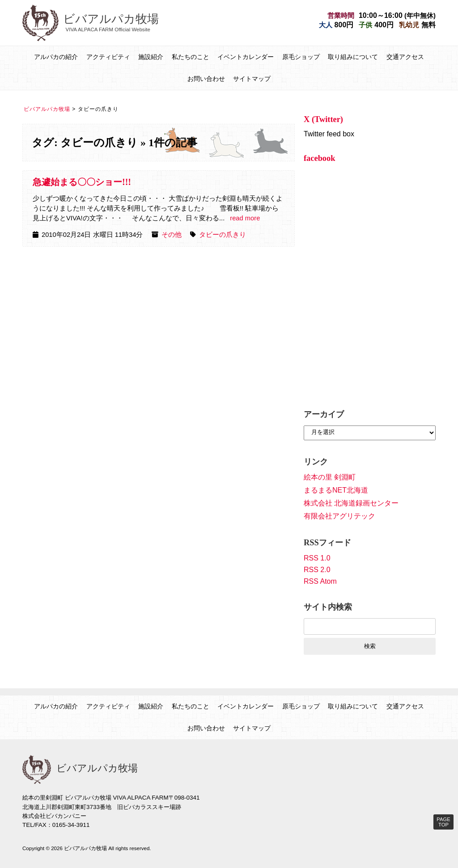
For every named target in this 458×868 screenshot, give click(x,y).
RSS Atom (320, 581)
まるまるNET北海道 (336, 490)
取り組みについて (353, 57)
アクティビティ (108, 57)
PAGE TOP (443, 822)
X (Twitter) (323, 119)
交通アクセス (405, 57)
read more (245, 218)
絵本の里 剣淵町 (330, 477)
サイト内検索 (328, 607)
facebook (320, 158)
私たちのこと (191, 57)
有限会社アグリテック (339, 516)
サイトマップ (252, 79)
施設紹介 (151, 57)
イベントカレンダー (246, 57)
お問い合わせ (206, 79)
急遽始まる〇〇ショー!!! (82, 182)
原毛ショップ (301, 57)
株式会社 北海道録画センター (351, 503)
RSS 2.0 (317, 570)
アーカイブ (324, 414)
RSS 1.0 (317, 558)
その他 (172, 235)
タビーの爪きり (223, 235)
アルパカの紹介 (56, 57)
